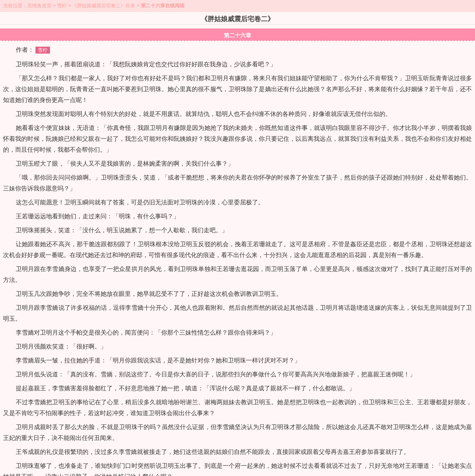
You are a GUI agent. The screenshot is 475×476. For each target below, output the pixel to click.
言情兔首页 (39, 6)
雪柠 (62, 6)
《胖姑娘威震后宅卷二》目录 (104, 6)
